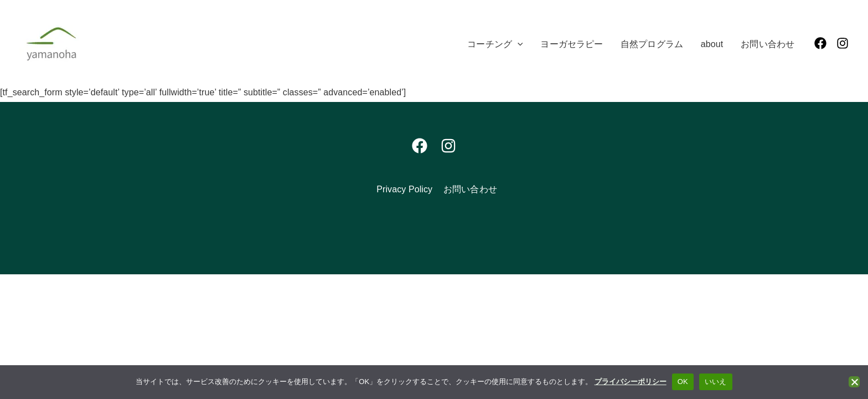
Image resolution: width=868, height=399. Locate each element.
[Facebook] (820, 43)
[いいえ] (854, 382)
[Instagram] (843, 43)
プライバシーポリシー (631, 382)
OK (683, 382)
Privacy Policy (404, 189)
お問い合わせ (470, 189)
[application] (518, 44)
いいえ (716, 382)
